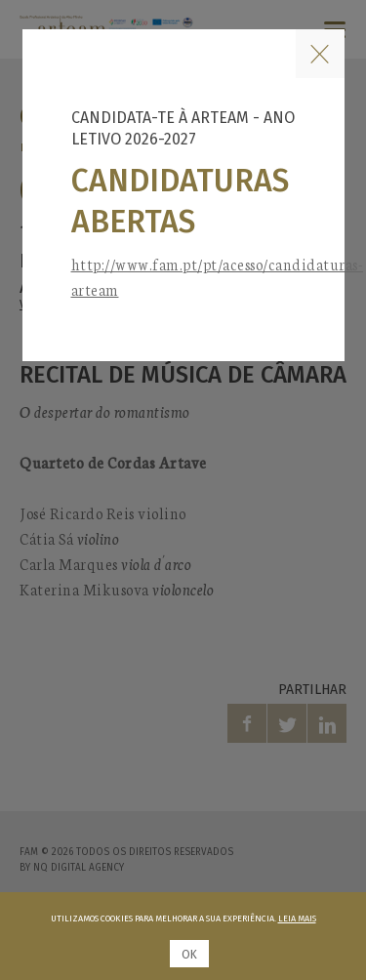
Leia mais (297, 919)
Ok (189, 955)
